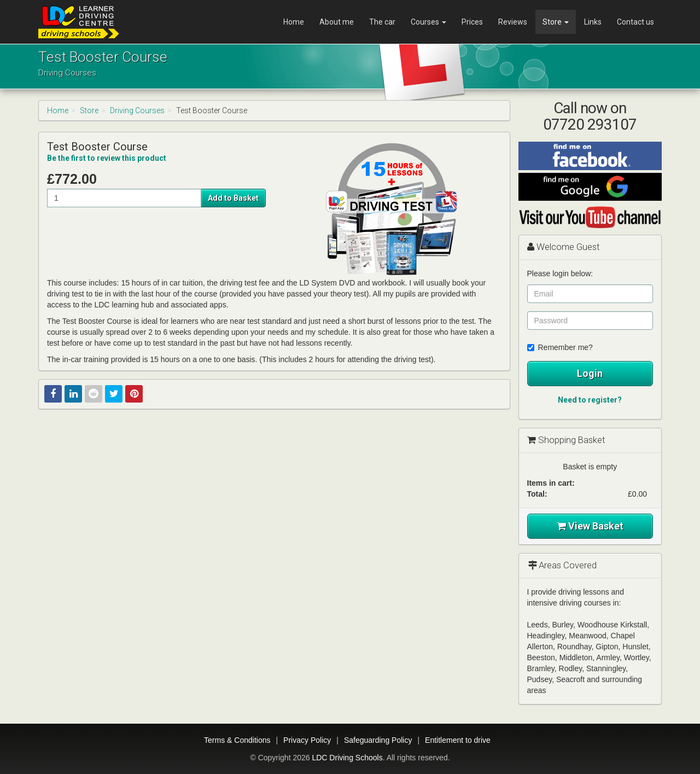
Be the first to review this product (107, 158)
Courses (428, 22)
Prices (472, 22)
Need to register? (590, 400)
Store (556, 22)
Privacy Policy (307, 740)
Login (590, 373)
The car (382, 22)
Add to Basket (233, 198)
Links (593, 22)
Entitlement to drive (458, 740)
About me (337, 22)
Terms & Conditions (237, 740)
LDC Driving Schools (347, 758)
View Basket (590, 526)
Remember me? (560, 347)
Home (294, 22)
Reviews (513, 22)
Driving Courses (137, 110)
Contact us (635, 22)
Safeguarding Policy (378, 740)
